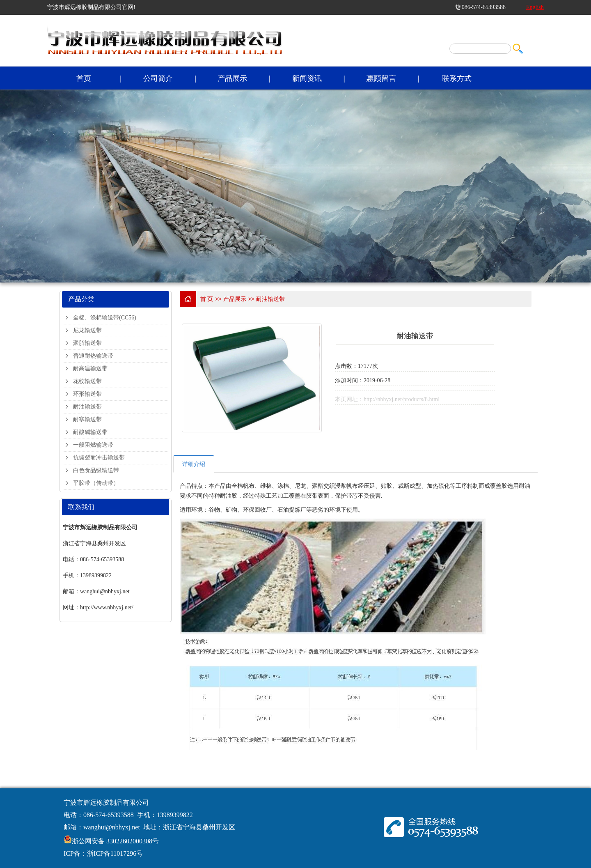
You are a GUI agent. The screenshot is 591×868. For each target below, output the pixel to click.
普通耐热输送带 (93, 356)
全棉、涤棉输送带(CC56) (105, 318)
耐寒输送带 (87, 419)
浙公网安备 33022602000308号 (115, 841)
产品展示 (232, 78)
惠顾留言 (381, 78)
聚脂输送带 (87, 343)
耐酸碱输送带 (90, 432)
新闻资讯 (307, 78)
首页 (84, 78)
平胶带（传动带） (96, 483)
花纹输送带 (87, 381)
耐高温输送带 (90, 369)
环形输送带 (87, 394)
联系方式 (457, 78)
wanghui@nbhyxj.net (112, 827)
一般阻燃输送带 (93, 445)
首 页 (207, 299)
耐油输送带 (87, 407)
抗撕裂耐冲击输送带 (99, 458)
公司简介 (158, 78)
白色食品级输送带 (96, 470)
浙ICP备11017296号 (115, 853)
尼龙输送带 (87, 330)
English (535, 7)
